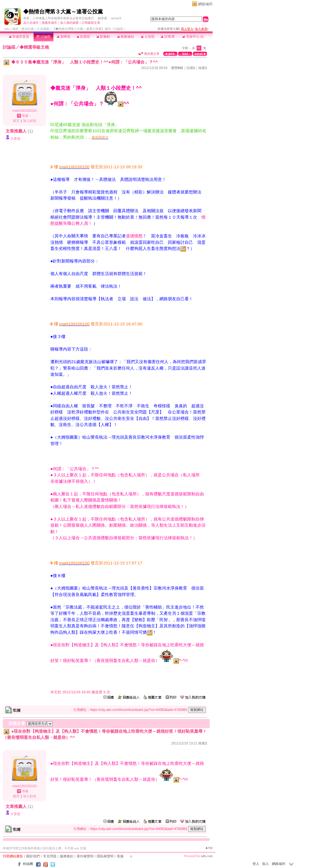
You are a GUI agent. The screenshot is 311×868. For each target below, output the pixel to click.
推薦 (203, 68)
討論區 (43, 37)
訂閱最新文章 (91, 23)
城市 (15, 29)
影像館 (103, 37)
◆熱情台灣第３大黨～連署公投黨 (63, 12)
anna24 (116, 18)
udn (7, 29)
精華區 (63, 37)
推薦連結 (125, 37)
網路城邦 (205, 4)
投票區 (83, 37)
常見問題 (50, 856)
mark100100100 (24, 111)
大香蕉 (15, 139)
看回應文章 (149, 54)
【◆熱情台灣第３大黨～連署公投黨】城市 (82, 29)
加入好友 (30, 121)
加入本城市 (31, 23)
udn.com (207, 856)
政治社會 (28, 29)
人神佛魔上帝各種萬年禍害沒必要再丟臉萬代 (63, 18)
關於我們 (33, 856)
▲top (209, 848)
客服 (120, 856)
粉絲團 (28, 864)
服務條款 (67, 856)
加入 (265, 864)
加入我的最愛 (69, 23)
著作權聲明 (85, 856)
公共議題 (43, 29)
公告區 (148, 37)
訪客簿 (167, 37)
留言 (16, 121)
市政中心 (193, 37)
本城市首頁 (19, 37)
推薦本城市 (49, 23)
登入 (256, 864)
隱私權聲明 (105, 856)
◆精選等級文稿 (34, 47)
